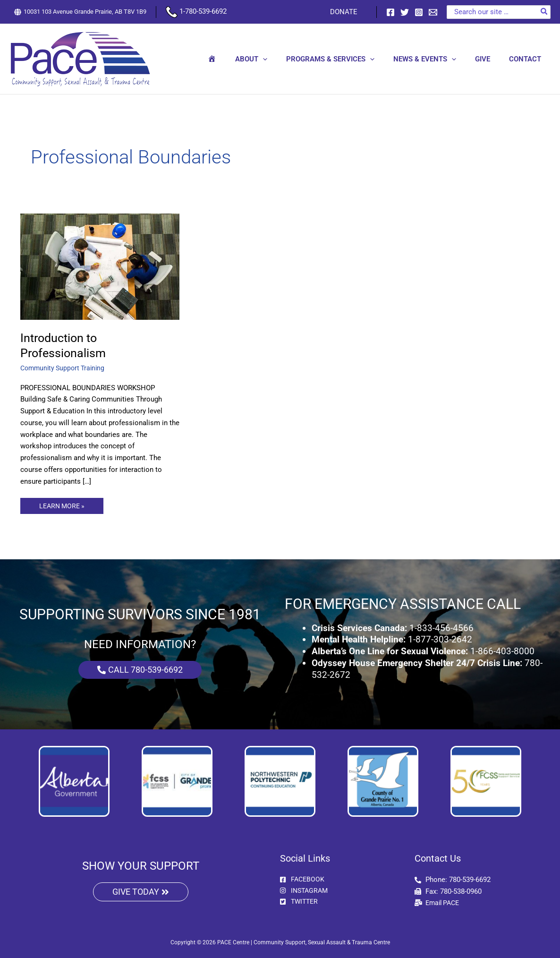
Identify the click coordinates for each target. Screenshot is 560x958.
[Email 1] (433, 12)
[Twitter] (405, 12)
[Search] (544, 12)
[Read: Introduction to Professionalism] (100, 266)
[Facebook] (390, 12)
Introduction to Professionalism (64, 345)
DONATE (346, 12)
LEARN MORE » (65, 504)
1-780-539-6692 (196, 11)
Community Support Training (65, 368)
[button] (284, 59)
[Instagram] (419, 12)
